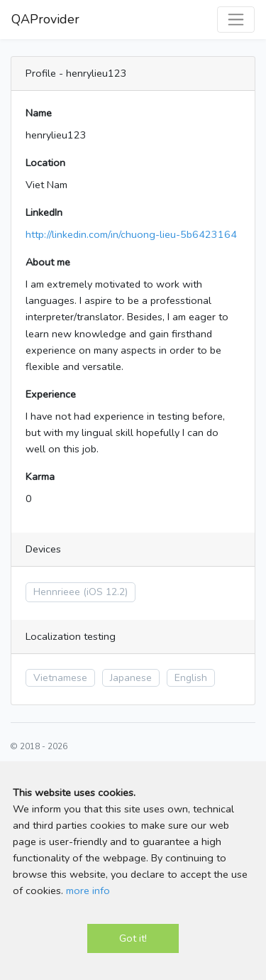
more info (88, 891)
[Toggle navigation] (236, 20)
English (191, 678)
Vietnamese (60, 678)
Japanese (131, 678)
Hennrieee (57, 592)
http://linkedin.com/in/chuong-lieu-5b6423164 (131, 234)
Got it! (133, 938)
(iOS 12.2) (105, 592)
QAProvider (45, 19)
